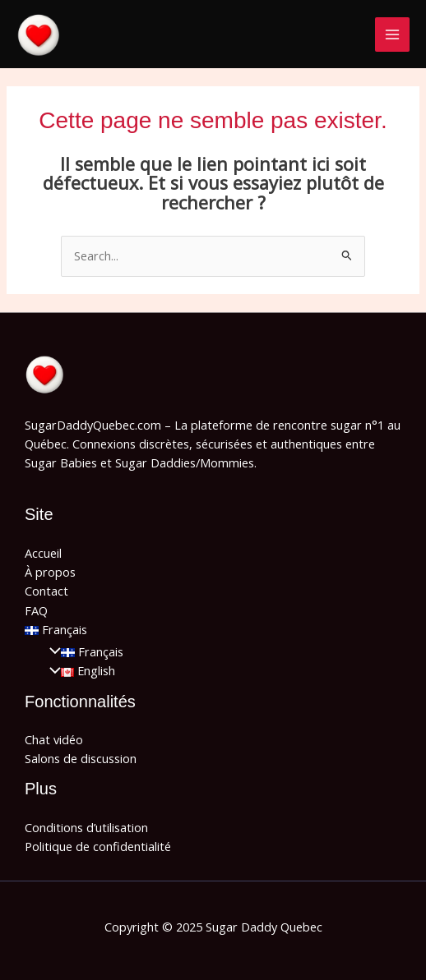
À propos (50, 572)
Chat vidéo (54, 739)
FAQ (36, 610)
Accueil (43, 553)
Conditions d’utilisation (86, 827)
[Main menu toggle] (392, 35)
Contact (46, 591)
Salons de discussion (81, 758)
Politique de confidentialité (98, 846)
